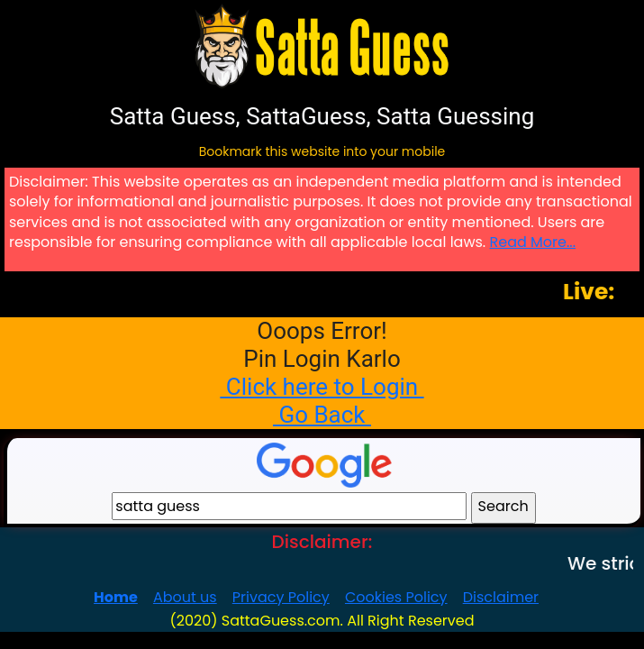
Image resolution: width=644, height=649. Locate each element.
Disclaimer (501, 597)
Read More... (533, 242)
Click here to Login (322, 387)
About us (185, 597)
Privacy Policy (281, 597)
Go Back (322, 415)
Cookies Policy (396, 597)
